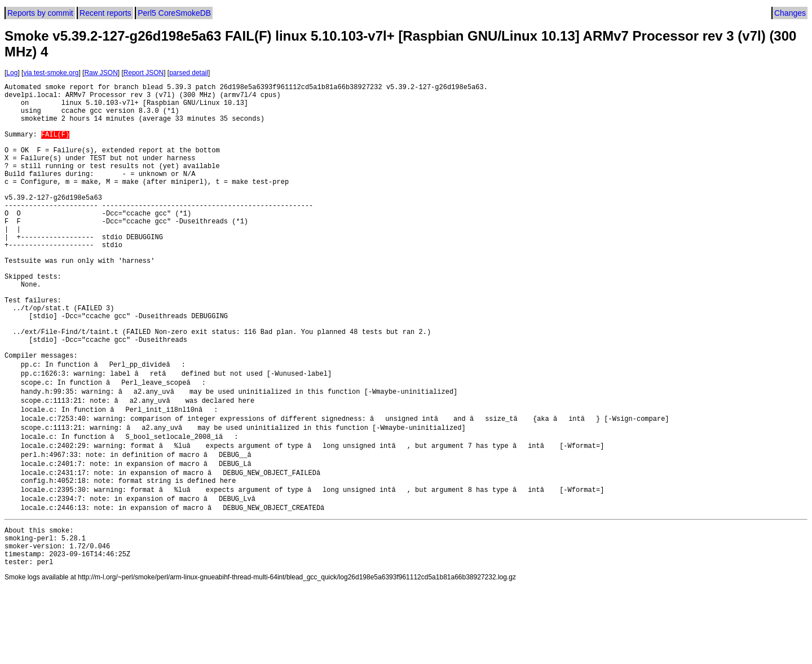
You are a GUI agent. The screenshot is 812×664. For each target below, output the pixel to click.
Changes (790, 13)
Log (12, 73)
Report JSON (144, 73)
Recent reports (105, 13)
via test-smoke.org (51, 73)
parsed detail (189, 73)
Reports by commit (40, 13)
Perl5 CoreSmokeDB (174, 13)
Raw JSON (101, 73)
